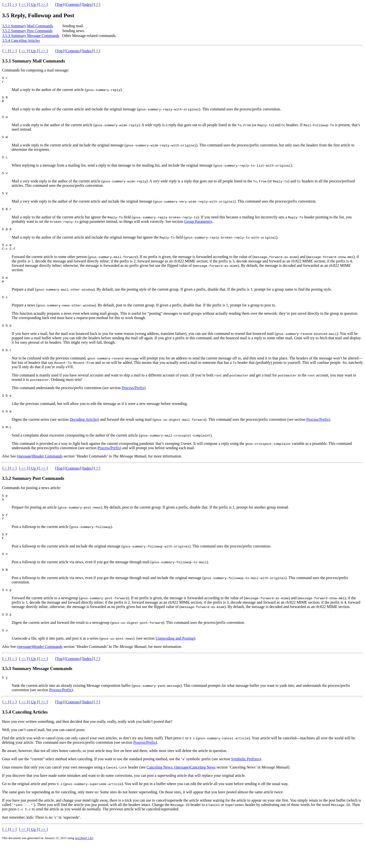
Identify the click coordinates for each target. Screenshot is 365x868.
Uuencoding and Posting (175, 662)
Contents (73, 4)
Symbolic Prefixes (245, 783)
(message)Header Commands (40, 471)
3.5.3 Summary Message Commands (31, 36)
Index (87, 4)
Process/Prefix (133, 401)
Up (33, 4)
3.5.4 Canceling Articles (21, 40)
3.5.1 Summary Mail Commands (28, 26)
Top (59, 4)
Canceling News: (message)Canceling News (181, 791)
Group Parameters (198, 229)
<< (24, 4)
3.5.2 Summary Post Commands (27, 31)
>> (43, 4)
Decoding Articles (84, 434)
